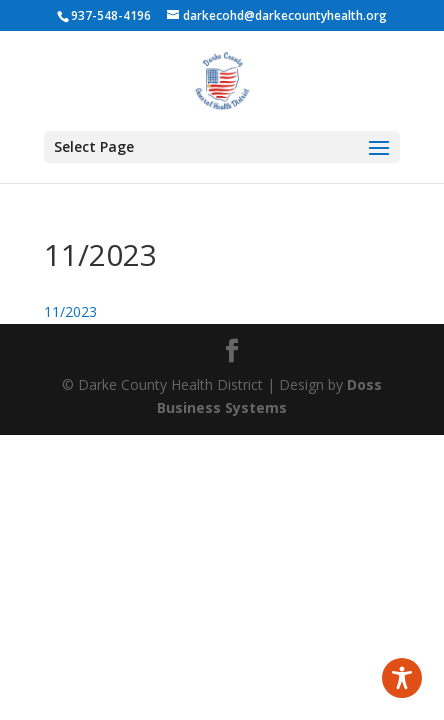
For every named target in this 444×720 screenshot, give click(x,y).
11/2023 (70, 311)
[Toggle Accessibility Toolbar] (402, 678)
